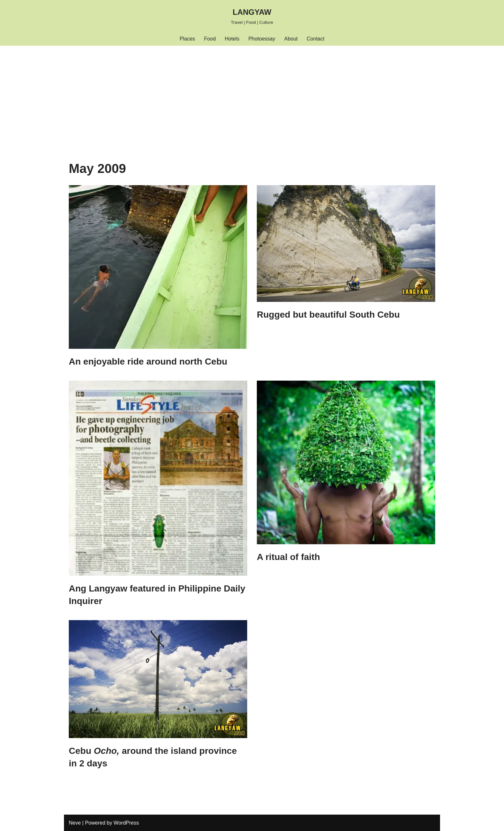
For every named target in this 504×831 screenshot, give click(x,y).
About (291, 39)
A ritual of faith (288, 557)
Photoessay (262, 39)
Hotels (232, 39)
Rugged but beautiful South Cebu (328, 315)
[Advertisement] (252, 94)
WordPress (126, 823)
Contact (315, 39)
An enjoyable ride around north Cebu (148, 361)
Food (210, 39)
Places (187, 39)
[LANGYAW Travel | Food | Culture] (252, 16)
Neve (75, 823)
